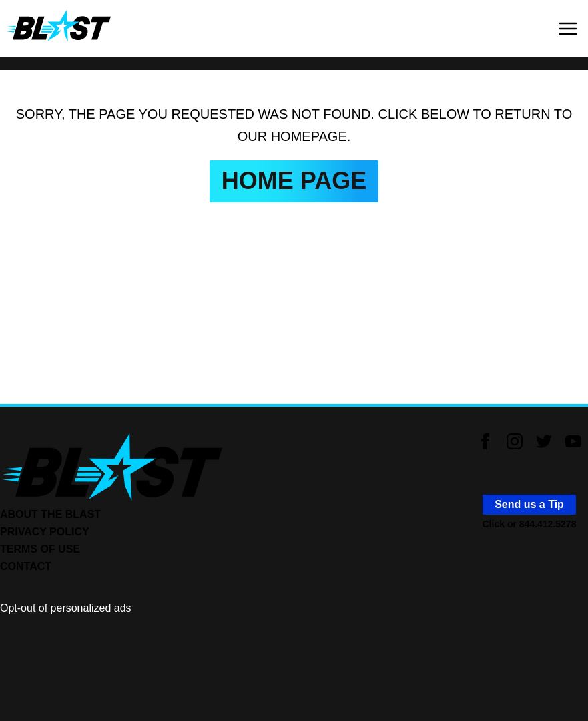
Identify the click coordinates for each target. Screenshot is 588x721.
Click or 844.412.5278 (530, 524)
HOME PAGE (294, 181)
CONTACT (26, 566)
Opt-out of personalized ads (66, 608)
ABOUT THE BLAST (50, 514)
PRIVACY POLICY (45, 532)
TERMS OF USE (40, 549)
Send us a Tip (529, 504)
